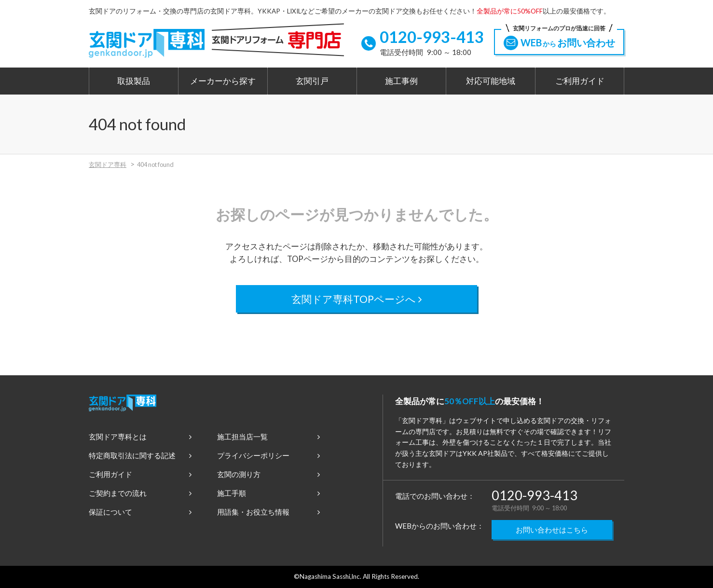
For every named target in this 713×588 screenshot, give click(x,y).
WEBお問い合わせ (559, 40)
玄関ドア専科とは (140, 437)
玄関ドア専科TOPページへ (357, 299)
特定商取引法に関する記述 (140, 455)
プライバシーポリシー (268, 455)
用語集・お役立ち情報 (268, 512)
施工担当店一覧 (268, 437)
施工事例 (401, 81)
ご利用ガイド (580, 81)
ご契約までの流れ (140, 493)
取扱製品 (134, 81)
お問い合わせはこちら (552, 530)
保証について (140, 512)
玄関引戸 (312, 81)
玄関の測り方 (268, 474)
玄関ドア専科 (108, 164)
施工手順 (268, 493)
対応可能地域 (491, 81)
